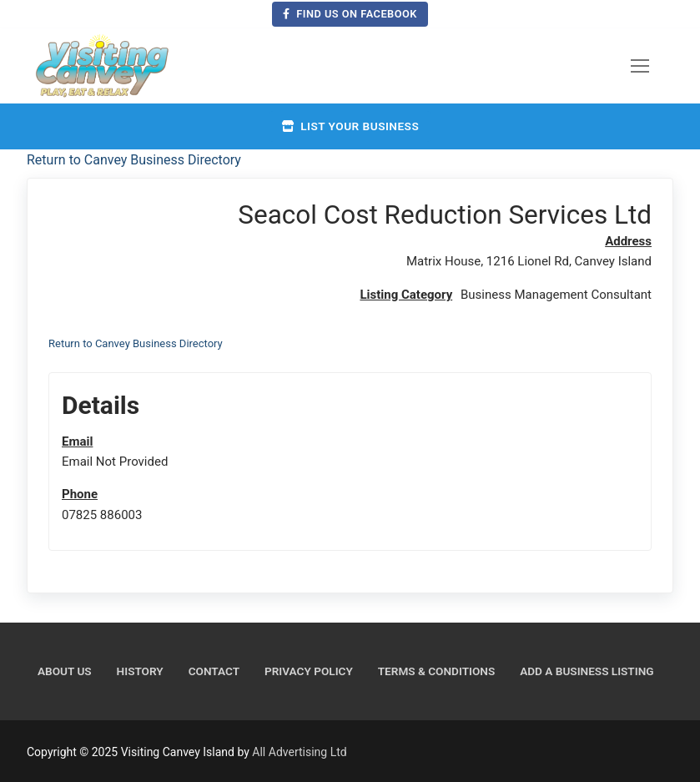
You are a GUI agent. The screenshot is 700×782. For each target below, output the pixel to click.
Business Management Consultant (556, 295)
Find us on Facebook (350, 14)
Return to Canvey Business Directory (134, 160)
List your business (350, 126)
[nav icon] (640, 66)
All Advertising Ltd (299, 752)
